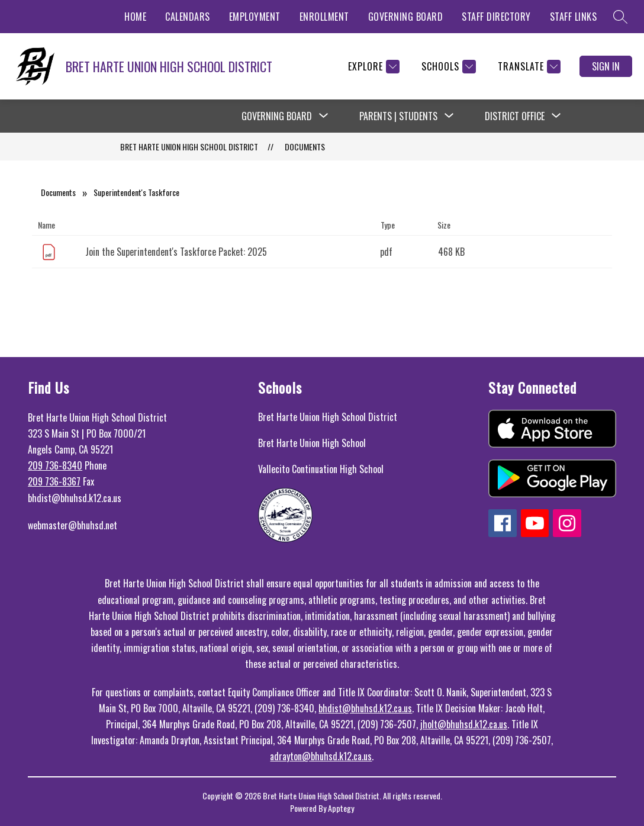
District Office (515, 116)
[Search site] (620, 17)
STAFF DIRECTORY (496, 17)
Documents (305, 147)
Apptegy (341, 808)
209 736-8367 (54, 481)
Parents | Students (398, 116)
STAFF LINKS (574, 17)
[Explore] (372, 67)
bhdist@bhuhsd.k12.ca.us (365, 708)
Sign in (606, 66)
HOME (135, 17)
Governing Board (277, 116)
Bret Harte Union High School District (328, 417)
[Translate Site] (528, 67)
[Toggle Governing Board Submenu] (324, 116)
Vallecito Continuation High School (321, 469)
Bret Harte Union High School (312, 443)
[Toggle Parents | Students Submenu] (449, 116)
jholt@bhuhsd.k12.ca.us (464, 724)
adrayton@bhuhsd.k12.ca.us (321, 756)
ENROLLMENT (324, 17)
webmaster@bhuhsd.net (73, 525)
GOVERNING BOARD (406, 17)
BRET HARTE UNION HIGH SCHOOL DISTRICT (189, 147)
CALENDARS (188, 17)
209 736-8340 (55, 465)
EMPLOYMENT (255, 17)
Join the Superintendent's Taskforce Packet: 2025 (176, 252)
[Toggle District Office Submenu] (556, 116)
